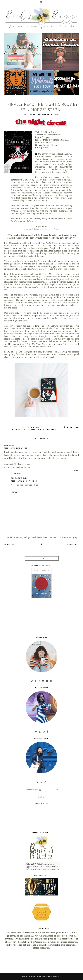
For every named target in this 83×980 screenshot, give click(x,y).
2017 (25, 429)
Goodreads (28, 229)
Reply (76, 471)
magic (54, 429)
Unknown (9, 445)
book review (44, 429)
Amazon (39, 229)
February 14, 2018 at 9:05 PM (17, 448)
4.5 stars (32, 429)
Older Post (73, 544)
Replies (17, 474)
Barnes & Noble (52, 229)
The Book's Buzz (19, 478)
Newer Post (10, 544)
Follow (41, 797)
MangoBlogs (56, 977)
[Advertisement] (16, 961)
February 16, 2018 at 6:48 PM (24, 481)
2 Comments (34, 427)
